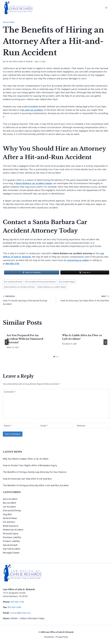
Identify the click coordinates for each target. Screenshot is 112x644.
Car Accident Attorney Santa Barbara (40, 282)
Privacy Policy (62, 637)
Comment (10, 392)
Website (81, 426)
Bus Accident (9, 503)
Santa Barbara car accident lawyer (52, 287)
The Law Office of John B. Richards (19, 61)
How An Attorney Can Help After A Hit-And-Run (84, 298)
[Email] (56, 426)
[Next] (105, 342)
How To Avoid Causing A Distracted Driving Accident (28, 300)
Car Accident (9, 22)
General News (10, 518)
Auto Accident (10, 499)
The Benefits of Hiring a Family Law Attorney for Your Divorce (35, 472)
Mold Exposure (11, 526)
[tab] (54, 357)
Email (44, 426)
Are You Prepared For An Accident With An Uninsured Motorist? (25, 339)
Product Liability (11, 541)
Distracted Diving (12, 510)
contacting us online (78, 260)
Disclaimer (49, 637)
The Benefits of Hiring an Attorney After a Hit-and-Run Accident (36, 485)
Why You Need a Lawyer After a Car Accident (26, 459)
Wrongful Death (11, 553)
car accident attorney (13, 282)
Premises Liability (12, 537)
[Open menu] (106, 8)
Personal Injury (11, 533)
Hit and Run (9, 522)
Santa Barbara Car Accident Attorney (19, 287)
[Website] (92, 426)
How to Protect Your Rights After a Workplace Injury (30, 465)
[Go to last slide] (7, 342)
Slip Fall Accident (12, 549)
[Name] (20, 426)
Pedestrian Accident (13, 530)
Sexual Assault (10, 545)
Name (8, 426)
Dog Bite (7, 514)
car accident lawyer (67, 282)
